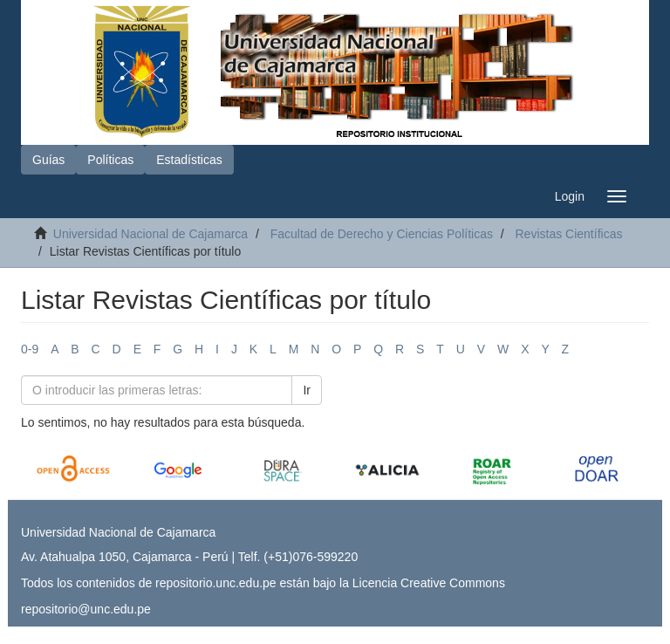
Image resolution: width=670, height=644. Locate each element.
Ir (307, 390)
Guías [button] (48, 160)
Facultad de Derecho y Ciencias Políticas (382, 234)
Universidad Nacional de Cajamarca (150, 234)
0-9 (30, 349)
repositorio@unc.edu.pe (86, 609)
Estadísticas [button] (189, 160)
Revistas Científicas (568, 234)
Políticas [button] (110, 160)
